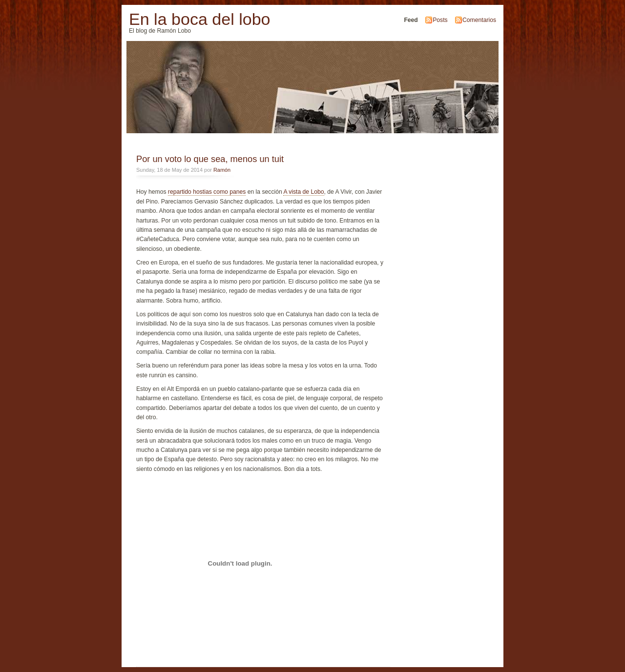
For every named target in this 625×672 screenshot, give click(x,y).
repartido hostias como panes (207, 192)
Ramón (222, 170)
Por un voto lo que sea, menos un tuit (210, 159)
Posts (440, 20)
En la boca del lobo (199, 19)
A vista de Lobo (303, 192)
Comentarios (479, 20)
